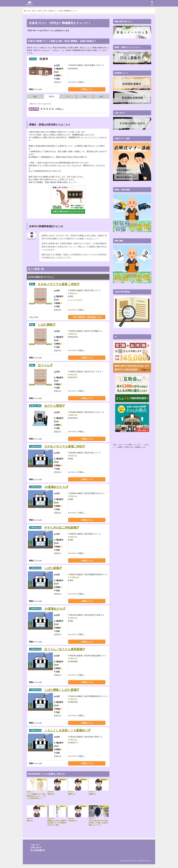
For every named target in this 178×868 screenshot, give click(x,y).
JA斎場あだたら (55, 487)
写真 (85, 96)
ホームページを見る (74, 300)
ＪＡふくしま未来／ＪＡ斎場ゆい (66, 730)
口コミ (52, 96)
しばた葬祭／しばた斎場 (60, 690)
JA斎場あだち (53, 609)
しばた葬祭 (45, 325)
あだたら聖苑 (53, 406)
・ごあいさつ (34, 845)
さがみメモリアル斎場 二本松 (57, 284)
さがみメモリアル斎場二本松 (63, 446)
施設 (35, 96)
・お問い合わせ (35, 847)
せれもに (134, 861)
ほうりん (44, 365)
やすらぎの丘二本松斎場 (60, 528)
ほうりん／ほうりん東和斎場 (63, 649)
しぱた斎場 (52, 568)
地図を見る (74, 293)
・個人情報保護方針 (37, 850)
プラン (68, 96)
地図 (101, 96)
